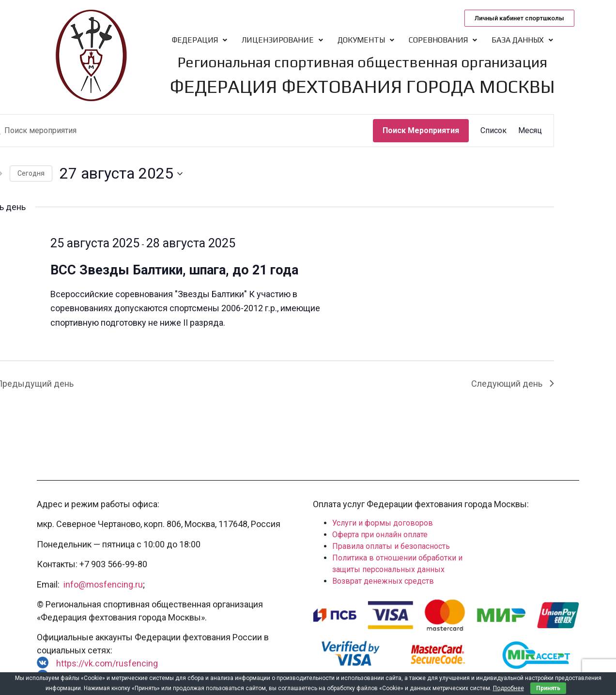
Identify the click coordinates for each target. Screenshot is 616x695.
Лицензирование (282, 40)
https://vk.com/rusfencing (107, 663)
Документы (366, 40)
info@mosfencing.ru (103, 584)
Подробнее (508, 688)
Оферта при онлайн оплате (380, 535)
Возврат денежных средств (383, 581)
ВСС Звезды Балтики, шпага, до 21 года (174, 270)
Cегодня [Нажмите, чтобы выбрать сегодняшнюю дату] (31, 173)
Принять (548, 688)
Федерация (200, 40)
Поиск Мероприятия (421, 130)
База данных (522, 40)
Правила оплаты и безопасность (391, 546)
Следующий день (513, 384)
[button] (519, 18)
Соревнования (443, 40)
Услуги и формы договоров (383, 523)
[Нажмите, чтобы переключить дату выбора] (121, 174)
